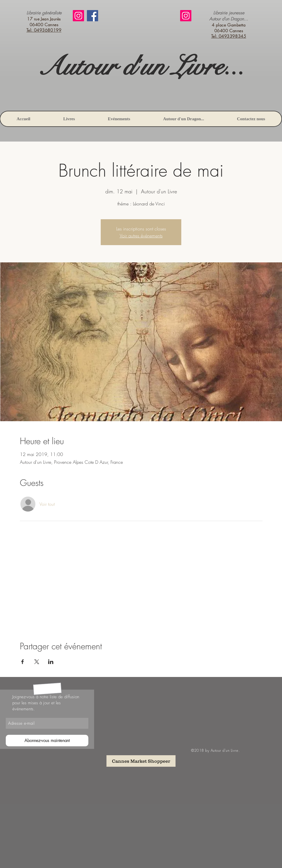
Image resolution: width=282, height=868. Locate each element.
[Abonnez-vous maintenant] (47, 741)
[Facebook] (93, 16)
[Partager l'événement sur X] (37, 662)
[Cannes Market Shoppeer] (141, 761)
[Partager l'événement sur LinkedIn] (51, 662)
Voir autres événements (141, 236)
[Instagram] (78, 16)
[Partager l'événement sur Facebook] (23, 662)
